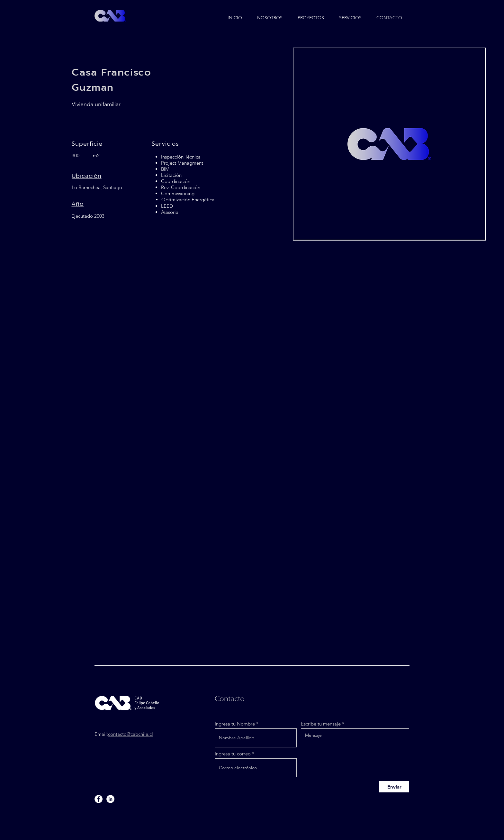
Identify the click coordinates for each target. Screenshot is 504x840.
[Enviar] (394, 787)
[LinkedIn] (110, 799)
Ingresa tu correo (233, 754)
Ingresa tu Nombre (235, 724)
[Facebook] (99, 799)
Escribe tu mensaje (321, 724)
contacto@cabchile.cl (130, 734)
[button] (311, 15)
